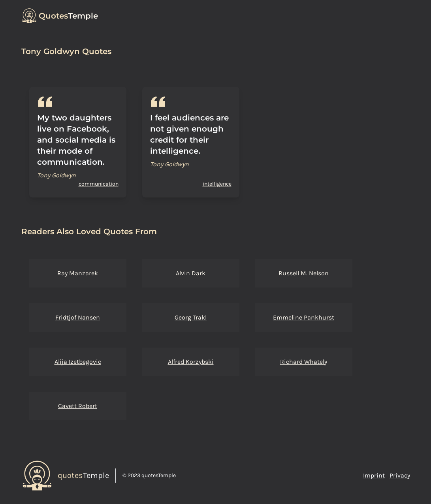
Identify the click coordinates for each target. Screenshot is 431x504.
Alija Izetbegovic (78, 362)
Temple (68, 16)
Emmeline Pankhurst (304, 317)
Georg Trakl (191, 317)
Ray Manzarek (78, 273)
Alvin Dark (191, 273)
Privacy (400, 475)
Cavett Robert (78, 406)
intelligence (217, 184)
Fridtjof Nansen (78, 317)
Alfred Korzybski (191, 362)
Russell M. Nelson (304, 273)
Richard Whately (304, 362)
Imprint (374, 475)
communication (99, 184)
